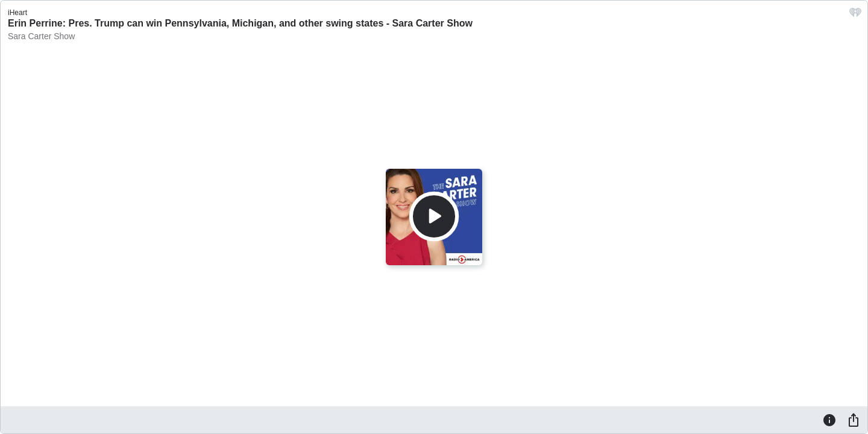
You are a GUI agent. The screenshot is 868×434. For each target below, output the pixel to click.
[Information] (829, 420)
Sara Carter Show (41, 36)
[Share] (854, 420)
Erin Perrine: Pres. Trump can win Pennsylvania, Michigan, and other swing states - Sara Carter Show (240, 23)
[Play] (434, 216)
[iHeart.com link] (855, 15)
